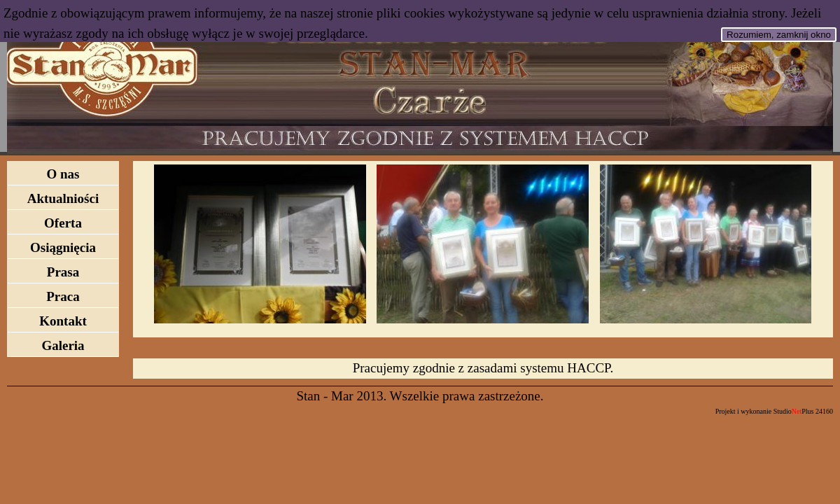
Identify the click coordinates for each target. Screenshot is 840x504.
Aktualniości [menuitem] (63, 198)
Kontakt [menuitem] (63, 321)
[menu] (63, 259)
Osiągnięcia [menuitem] (63, 247)
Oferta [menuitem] (63, 223)
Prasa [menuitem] (63, 272)
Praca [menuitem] (63, 296)
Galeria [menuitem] (63, 345)
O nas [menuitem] (63, 174)
